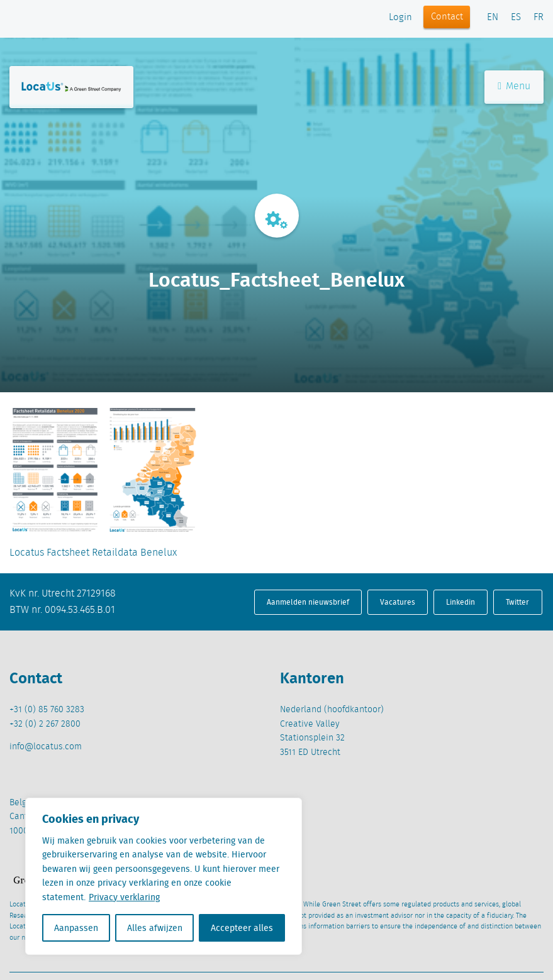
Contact (447, 17)
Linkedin (461, 602)
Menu (514, 87)
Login (400, 18)
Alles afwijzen (155, 928)
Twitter (517, 602)
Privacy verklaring (124, 897)
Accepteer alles (242, 928)
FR (539, 18)
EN (493, 18)
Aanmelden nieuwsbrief (308, 602)
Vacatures (398, 602)
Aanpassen (76, 928)
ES (516, 18)
